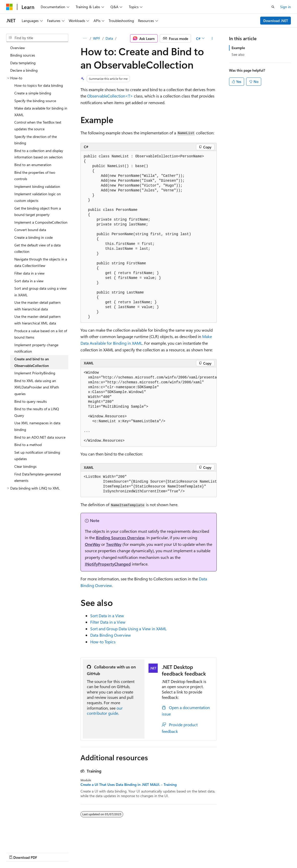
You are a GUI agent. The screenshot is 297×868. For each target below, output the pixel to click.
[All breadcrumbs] (85, 38)
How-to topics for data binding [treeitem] (39, 85)
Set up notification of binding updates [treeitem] (37, 456)
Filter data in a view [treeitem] (29, 273)
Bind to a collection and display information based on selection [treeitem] (39, 154)
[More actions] (212, 38)
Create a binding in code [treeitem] (33, 237)
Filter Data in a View (108, 622)
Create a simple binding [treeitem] (33, 93)
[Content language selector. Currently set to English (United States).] (30, 840)
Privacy (112, 853)
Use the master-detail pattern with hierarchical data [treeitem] (37, 306)
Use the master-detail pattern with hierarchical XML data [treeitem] (37, 320)
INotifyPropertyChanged (108, 564)
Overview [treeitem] (18, 48)
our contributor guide (105, 711)
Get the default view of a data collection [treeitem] (37, 248)
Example (238, 48)
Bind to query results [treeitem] (31, 401)
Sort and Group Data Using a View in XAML (128, 629)
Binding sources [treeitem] (23, 55)
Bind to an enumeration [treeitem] (33, 165)
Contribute (92, 853)
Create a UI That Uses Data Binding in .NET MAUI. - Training (129, 785)
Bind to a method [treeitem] (28, 445)
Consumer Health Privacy (147, 853)
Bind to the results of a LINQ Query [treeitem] (37, 412)
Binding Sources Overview (120, 538)
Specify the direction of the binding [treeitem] (36, 140)
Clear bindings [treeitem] (25, 466)
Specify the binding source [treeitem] (35, 101)
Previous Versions (46, 853)
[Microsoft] (9, 7)
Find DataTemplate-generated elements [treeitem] (38, 477)
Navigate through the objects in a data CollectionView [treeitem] (41, 262)
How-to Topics (103, 642)
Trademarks (212, 853)
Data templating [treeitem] (23, 63)
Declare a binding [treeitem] (24, 70)
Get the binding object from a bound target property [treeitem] (38, 211)
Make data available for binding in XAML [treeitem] (41, 111)
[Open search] (273, 7)
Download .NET (276, 21)
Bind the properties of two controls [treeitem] (35, 176)
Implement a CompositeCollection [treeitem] (41, 222)
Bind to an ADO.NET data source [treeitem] (40, 437)
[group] (149, 407)
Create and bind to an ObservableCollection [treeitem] (32, 362)
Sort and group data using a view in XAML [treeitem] (40, 292)
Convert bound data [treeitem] (30, 230)
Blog (70, 853)
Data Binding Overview (111, 635)
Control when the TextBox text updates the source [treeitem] (38, 126)
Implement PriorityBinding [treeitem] (35, 373)
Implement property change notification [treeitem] (36, 348)
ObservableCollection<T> (110, 96)
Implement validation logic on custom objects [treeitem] (38, 197)
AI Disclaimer (16, 853)
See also (238, 54)
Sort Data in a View (107, 616)
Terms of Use (187, 853)
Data (109, 38)
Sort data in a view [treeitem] (29, 281)
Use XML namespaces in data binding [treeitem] (37, 426)
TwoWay (114, 544)
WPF (97, 38)
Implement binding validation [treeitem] (37, 186)
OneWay (93, 544)
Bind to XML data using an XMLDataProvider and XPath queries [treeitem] (37, 387)
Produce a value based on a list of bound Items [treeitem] (41, 334)
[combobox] (37, 38)
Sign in (285, 7)
